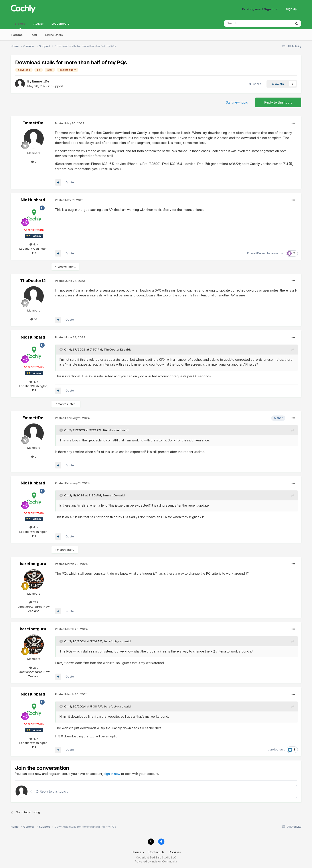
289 (34, 602)
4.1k (34, 244)
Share (255, 84)
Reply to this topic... (52, 791)
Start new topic (237, 102)
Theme (138, 852)
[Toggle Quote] (61, 349)
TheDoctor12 (33, 281)
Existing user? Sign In (260, 9)
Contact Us (156, 852)
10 (34, 319)
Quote (70, 182)
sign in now (112, 774)
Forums (17, 35)
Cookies (175, 852)
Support (57, 86)
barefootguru (276, 253)
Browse (20, 25)
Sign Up (291, 9)
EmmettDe (41, 81)
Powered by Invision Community (156, 861)
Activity (39, 24)
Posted (70, 123)
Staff (34, 35)
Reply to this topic (278, 102)
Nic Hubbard (33, 200)
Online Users (54, 35)
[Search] (246, 24)
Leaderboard (60, 24)
